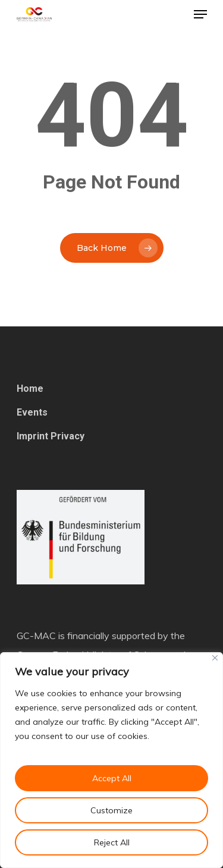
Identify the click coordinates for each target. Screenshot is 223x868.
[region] (111, 760)
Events (32, 412)
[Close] (215, 658)
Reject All (112, 842)
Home (30, 389)
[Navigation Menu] (200, 14)
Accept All (112, 778)
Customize (111, 810)
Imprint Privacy (51, 436)
